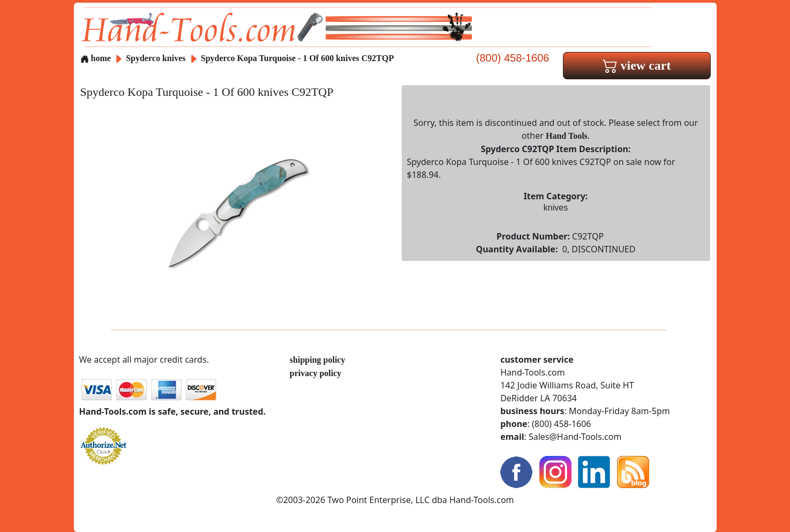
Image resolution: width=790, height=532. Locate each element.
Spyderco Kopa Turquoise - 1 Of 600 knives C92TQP (297, 58)
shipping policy (318, 360)
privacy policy (315, 373)
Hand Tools (567, 136)
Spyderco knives (156, 58)
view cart (637, 65)
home (96, 58)
